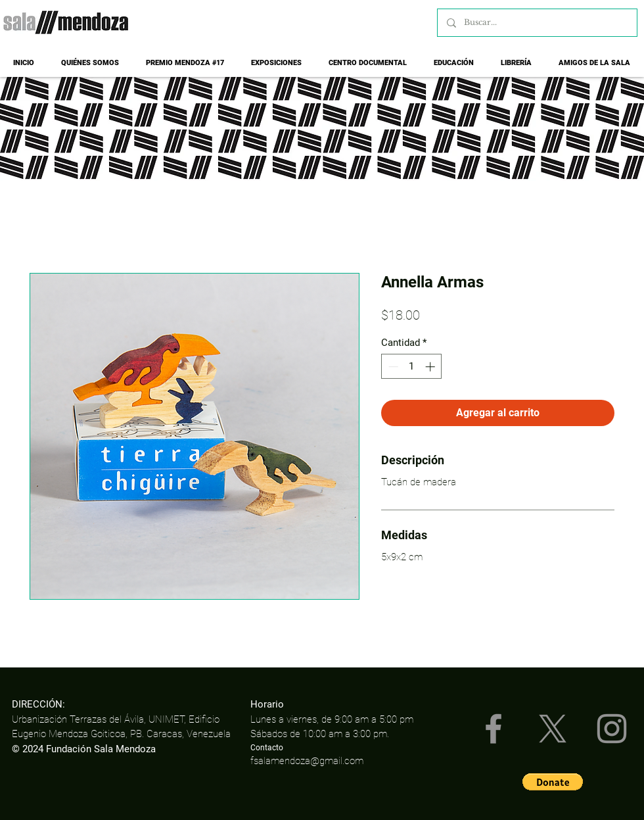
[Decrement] (392, 367)
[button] (553, 782)
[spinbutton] (412, 367)
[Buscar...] (537, 23)
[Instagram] (612, 729)
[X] (553, 729)
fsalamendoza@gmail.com (307, 761)
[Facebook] (494, 729)
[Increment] (431, 367)
